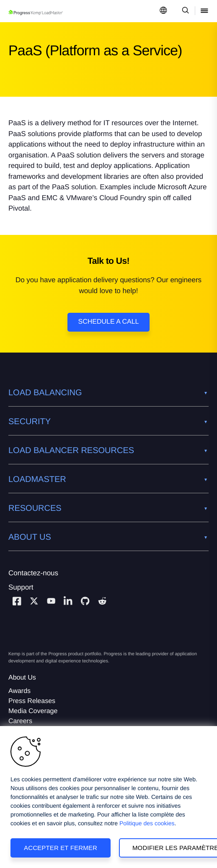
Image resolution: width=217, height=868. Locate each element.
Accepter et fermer (61, 848)
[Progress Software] (39, 634)
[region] (108, 797)
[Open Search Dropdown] (184, 11)
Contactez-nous (33, 573)
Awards (19, 691)
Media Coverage (33, 711)
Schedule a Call (109, 322)
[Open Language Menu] (163, 11)
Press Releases (32, 701)
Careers (20, 721)
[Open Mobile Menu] (204, 11)
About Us (22, 678)
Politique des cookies (147, 823)
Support (21, 587)
